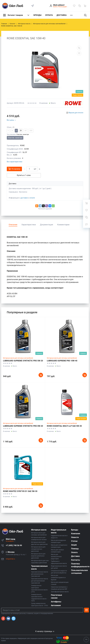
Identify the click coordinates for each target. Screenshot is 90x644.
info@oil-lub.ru (10, 559)
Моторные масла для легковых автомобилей (18, 358)
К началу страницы (45, 631)
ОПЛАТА (49, 15)
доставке (24, 198)
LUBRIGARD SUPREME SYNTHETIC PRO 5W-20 (23, 361)
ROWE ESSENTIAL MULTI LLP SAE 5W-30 (64, 426)
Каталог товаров (16, 15)
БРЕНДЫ (37, 15)
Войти (55, 7)
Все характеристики (15, 162)
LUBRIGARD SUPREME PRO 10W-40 (62, 361)
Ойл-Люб (12, 6)
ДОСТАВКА (62, 15)
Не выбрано (11, 541)
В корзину (14, 169)
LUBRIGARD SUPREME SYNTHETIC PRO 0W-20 (23, 426)
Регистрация (62, 7)
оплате (32, 198)
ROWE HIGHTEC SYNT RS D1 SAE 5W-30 (20, 491)
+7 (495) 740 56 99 (14, 545)
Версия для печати (76, 113)
